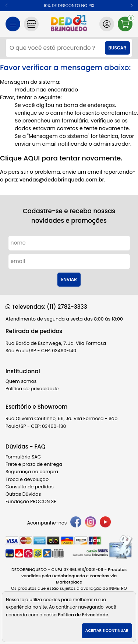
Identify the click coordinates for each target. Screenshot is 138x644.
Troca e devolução (27, 479)
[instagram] (91, 523)
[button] (132, 6)
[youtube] (105, 523)
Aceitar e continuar (107, 631)
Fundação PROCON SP (31, 501)
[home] (69, 24)
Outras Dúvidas (23, 494)
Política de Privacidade (83, 615)
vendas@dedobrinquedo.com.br (62, 180)
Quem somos (21, 381)
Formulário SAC (23, 457)
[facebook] (76, 523)
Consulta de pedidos (30, 487)
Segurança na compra (32, 472)
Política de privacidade (32, 389)
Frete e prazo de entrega (34, 464)
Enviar (69, 280)
